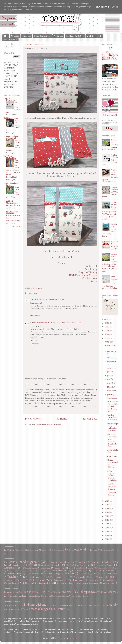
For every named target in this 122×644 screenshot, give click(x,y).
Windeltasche (27, 583)
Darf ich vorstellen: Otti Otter (112, 417)
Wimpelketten (109, 580)
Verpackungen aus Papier (48, 609)
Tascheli (115, 574)
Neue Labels (112, 398)
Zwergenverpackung (65, 583)
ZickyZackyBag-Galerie (75, 36)
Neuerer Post (33, 419)
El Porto (52, 562)
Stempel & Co (19, 609)
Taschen (13, 577)
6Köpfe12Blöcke (11, 562)
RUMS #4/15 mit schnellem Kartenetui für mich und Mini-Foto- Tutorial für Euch (110, 263)
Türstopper (21, 580)
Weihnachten (76, 580)
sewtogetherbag (109, 583)
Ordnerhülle (61, 571)
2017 (107, 512)
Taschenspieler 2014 (59, 577)
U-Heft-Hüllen (37, 580)
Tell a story (92, 550)
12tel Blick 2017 (21, 592)
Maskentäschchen (112, 451)
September (112, 362)
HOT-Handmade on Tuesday (83, 275)
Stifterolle (70, 573)
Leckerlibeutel (80, 568)
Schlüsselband (34, 574)
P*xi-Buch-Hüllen (80, 571)
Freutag (35, 550)
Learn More (103, 7)
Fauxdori (81, 562)
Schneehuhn (112, 456)
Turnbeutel (8, 580)
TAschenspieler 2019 (101, 574)
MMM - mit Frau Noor (17, 191)
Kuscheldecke (45, 568)
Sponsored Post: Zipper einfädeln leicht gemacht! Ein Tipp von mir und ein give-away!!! (110, 211)
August (111, 368)
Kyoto (71, 568)
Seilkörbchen (47, 574)
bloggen (115, 550)
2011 (107, 535)
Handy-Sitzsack (44, 565)
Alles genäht (31, 562)
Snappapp (59, 574)
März (110, 387)
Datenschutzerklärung (42, 36)
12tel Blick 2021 (64, 592)
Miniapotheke (102, 568)
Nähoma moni (12, 118)
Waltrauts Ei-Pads (10, 39)
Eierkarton (17, 605)
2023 (107, 334)
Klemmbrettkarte (65, 605)
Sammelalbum (8, 609)
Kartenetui (99, 565)
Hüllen (58, 565)
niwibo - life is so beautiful (12, 137)
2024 (107, 331)
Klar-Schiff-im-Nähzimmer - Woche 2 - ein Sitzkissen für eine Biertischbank (13, 169)
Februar (111, 391)
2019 (107, 505)
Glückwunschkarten (35, 605)
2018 (107, 509)
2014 (107, 524)
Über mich (15, 36)
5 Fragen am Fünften (23, 550)
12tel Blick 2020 (50, 592)
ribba (67, 609)
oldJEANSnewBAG (94, 36)
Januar (110, 395)
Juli (109, 372)
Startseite (62, 419)
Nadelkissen (12, 571)
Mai (109, 379)
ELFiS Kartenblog (11, 99)
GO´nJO (30, 565)
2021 (107, 342)
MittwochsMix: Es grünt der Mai (13, 204)
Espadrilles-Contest (67, 562)
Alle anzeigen (16, 226)
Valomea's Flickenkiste (11, 157)
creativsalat (92, 281)
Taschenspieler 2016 (82, 577)
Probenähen (9, 573)
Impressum (27, 36)
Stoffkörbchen (84, 574)
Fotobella (107, 562)
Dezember (111, 346)
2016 (107, 516)
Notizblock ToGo (27, 571)
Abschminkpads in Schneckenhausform (112, 427)
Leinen (91, 568)
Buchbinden (8, 605)
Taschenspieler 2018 (105, 577)
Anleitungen (58, 36)
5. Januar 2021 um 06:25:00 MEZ (50, 299)
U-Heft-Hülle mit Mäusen (112, 487)
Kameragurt (85, 565)
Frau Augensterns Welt (42, 323)
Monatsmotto (44, 550)
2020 (107, 501)
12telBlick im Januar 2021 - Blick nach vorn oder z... (112, 406)
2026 (107, 323)
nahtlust (9, 201)
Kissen (110, 565)
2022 (107, 338)
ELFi (34, 299)
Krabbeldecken (31, 568)
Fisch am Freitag (34, 596)
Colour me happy (20, 596)
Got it (115, 7)
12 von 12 (9, 550)
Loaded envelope (94, 605)
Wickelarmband (94, 580)
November (112, 352)
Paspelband (96, 571)
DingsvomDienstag (88, 272)
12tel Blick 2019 (36, 592)
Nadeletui (114, 568)
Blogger (75, 638)
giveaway (7, 553)
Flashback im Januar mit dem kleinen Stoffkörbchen (112, 440)
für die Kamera (82, 583)
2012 (107, 532)
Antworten (35, 315)
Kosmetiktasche (12, 568)
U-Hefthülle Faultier (112, 494)
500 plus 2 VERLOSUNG (114, 245)
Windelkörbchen (10, 583)
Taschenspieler (36, 577)
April (110, 383)
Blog (6, 36)
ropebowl (95, 583)
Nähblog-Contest (57, 550)
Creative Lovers (89, 278)
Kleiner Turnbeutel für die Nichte (112, 464)
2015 (107, 520)
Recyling (22, 574)
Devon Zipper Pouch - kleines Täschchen (112, 476)
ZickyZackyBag (46, 583)
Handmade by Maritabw (12, 213)
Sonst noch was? (75, 549)
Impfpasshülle (72, 565)
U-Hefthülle (37, 288)
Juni (109, 376)
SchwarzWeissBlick (70, 596)
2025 (107, 327)
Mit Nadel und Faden (12, 184)
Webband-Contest (105, 550)
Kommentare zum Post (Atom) (48, 425)
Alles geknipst (81, 592)
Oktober (111, 358)
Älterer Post (90, 419)
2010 (107, 539)
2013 (107, 528)
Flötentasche (94, 562)
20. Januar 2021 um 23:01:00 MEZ (67, 323)
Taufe (28, 609)
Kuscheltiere (59, 568)
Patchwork (109, 571)
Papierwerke (110, 605)
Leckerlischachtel (80, 605)
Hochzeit (54, 605)
